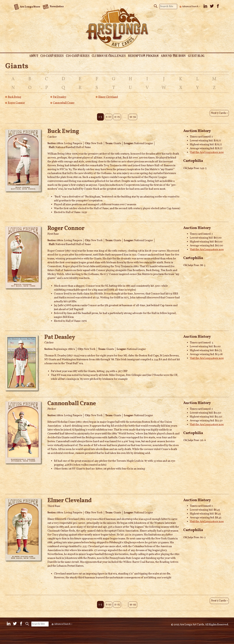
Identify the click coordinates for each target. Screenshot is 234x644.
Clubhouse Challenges (109, 56)
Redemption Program (145, 56)
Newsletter (53, 5)
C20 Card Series (76, 56)
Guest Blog (201, 56)
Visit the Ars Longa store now (207, 150)
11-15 (117, 114)
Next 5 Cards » (219, 114)
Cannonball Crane (64, 103)
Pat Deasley (60, 98)
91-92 (134, 114)
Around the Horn (176, 56)
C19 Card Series (49, 56)
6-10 (107, 114)
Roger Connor (16, 103)
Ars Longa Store (27, 5)
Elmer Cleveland (108, 98)
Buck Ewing (15, 98)
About (29, 56)
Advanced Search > (192, 7)
